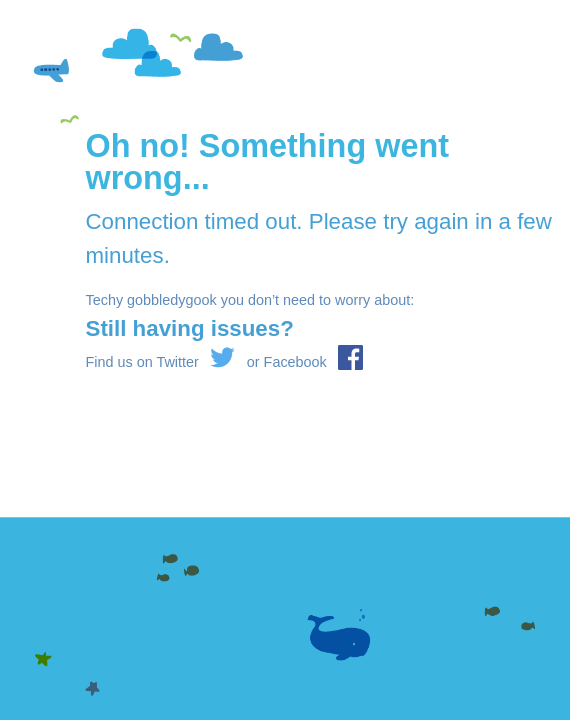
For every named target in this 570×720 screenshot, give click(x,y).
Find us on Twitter (161, 362)
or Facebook (305, 362)
